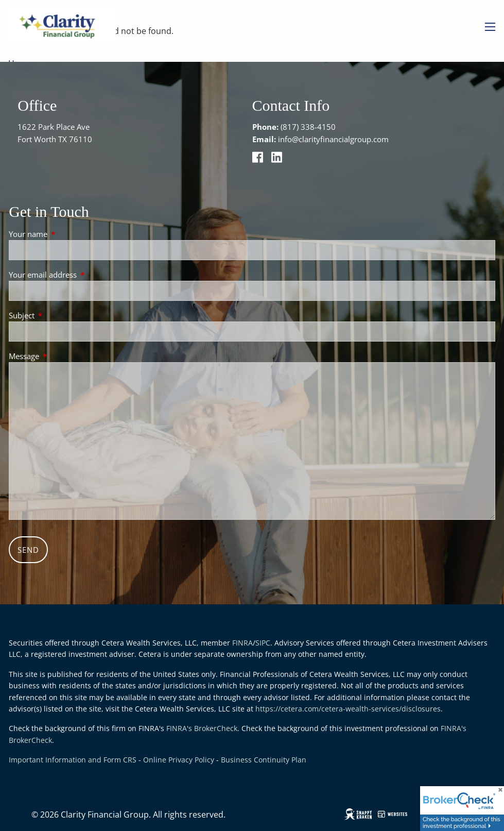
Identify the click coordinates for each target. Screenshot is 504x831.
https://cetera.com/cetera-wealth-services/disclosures (348, 709)
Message (62, 356)
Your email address (81, 275)
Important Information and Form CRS (73, 760)
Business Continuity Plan (264, 760)
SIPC (263, 643)
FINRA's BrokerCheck (202, 728)
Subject (60, 315)
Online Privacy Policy (179, 760)
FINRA (242, 643)
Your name (66, 234)
